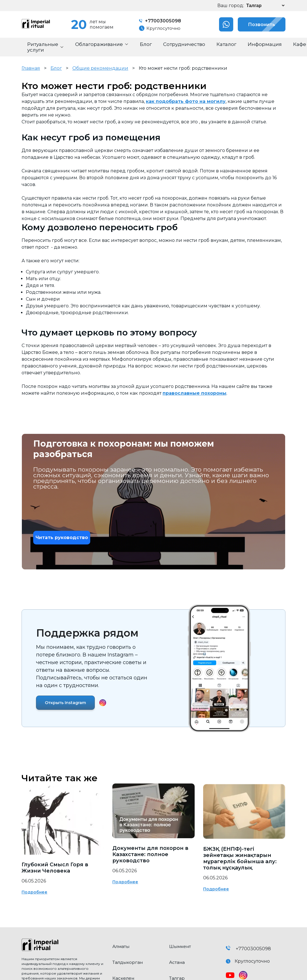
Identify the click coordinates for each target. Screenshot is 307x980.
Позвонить (256, 24)
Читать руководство (62, 537)
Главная (31, 68)
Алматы (121, 946)
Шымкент (180, 946)
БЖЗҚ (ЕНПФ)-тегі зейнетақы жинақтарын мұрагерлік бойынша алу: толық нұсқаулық (240, 858)
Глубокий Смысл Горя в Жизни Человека (55, 868)
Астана (177, 962)
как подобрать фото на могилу (186, 101)
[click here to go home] (63, 945)
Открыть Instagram (65, 703)
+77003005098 (160, 21)
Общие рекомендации (100, 68)
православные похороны (194, 393)
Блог (56, 68)
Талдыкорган (128, 962)
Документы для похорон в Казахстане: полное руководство (150, 854)
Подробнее (34, 892)
